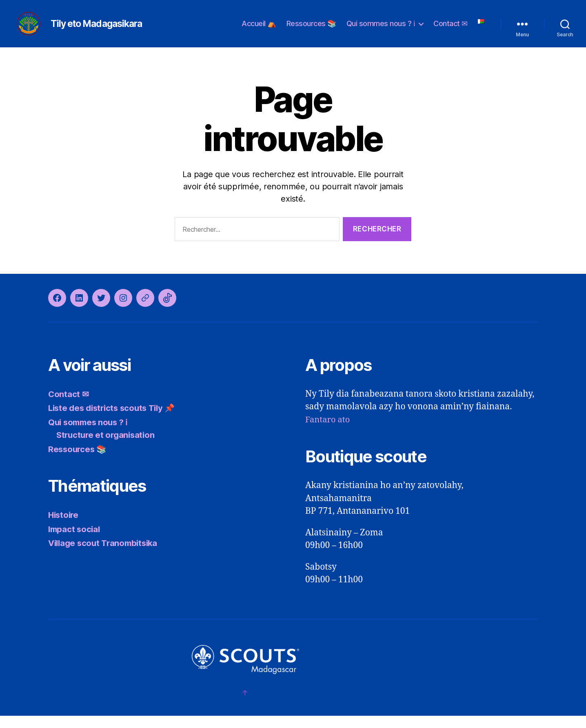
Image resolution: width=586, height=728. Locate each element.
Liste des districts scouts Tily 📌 (115, 420)
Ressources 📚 (311, 30)
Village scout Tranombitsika (106, 555)
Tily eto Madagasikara (112, 30)
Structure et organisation (107, 447)
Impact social (75, 541)
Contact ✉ (451, 30)
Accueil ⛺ (259, 30)
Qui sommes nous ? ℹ (381, 30)
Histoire (64, 527)
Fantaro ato (329, 432)
